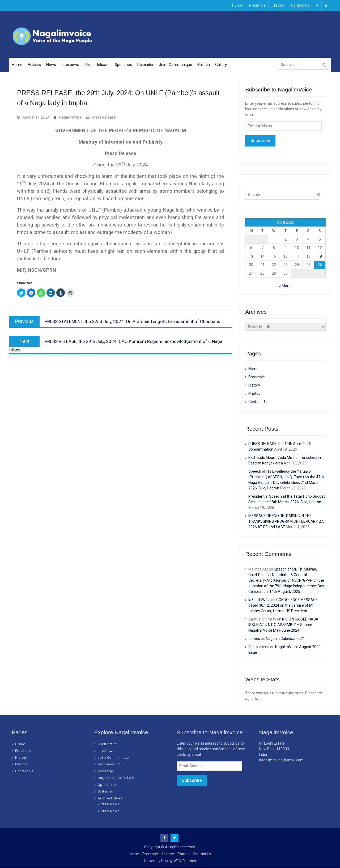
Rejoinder (145, 65)
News (51, 65)
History (278, 5)
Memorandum (109, 764)
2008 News (110, 804)
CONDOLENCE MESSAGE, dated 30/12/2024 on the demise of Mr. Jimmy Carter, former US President (283, 605)
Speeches (123, 65)
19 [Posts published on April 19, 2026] (320, 256)
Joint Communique (175, 65)
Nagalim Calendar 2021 (285, 639)
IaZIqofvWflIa (259, 600)
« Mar (284, 286)
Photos (254, 393)
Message (105, 771)
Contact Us (300, 5)
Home (237, 5)
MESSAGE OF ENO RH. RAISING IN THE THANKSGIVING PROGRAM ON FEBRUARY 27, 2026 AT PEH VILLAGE (286, 522)
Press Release (97, 65)
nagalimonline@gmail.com (281, 760)
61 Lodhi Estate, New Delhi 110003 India (274, 749)
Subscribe (260, 141)
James (254, 639)
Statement (106, 792)
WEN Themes (185, 861)
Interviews (70, 65)
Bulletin (204, 65)
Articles (34, 65)
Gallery (221, 65)
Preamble (257, 5)
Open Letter (107, 785)
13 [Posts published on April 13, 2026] (251, 256)
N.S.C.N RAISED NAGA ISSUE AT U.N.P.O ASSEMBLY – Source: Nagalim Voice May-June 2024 (283, 625)
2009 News (110, 811)
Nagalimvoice (71, 118)
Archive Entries (110, 798)
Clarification (108, 744)
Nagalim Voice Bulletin (116, 778)
